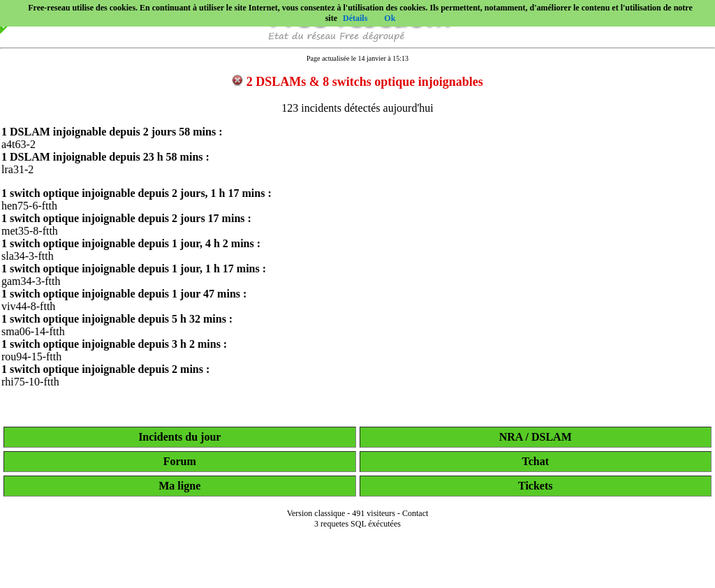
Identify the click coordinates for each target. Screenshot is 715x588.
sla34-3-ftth (28, 256)
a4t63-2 (19, 144)
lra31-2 (17, 169)
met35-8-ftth (30, 231)
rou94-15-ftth (31, 357)
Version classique (316, 513)
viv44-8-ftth (28, 306)
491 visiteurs (374, 513)
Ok (390, 18)
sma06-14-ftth (33, 331)
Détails (355, 18)
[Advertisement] (357, 568)
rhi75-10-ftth (30, 382)
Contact (415, 513)
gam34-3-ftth (31, 281)
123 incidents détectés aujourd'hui (357, 108)
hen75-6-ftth (29, 206)
